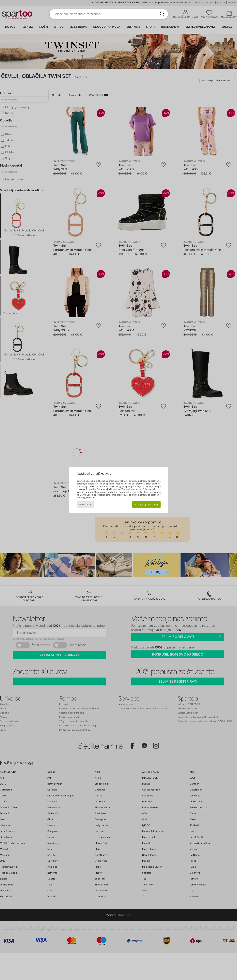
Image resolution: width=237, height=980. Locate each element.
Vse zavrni (85, 505)
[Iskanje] (162, 14)
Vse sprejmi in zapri (146, 505)
